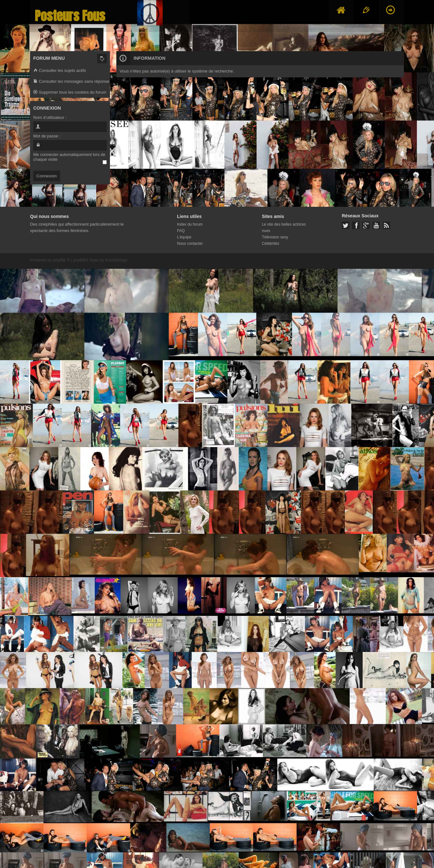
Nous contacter (190, 244)
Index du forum (190, 224)
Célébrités (270, 244)
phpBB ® (61, 260)
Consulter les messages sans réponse (71, 82)
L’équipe (184, 237)
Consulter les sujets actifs (60, 71)
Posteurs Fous (70, 16)
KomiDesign (116, 260)
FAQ (181, 231)
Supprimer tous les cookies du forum (70, 93)
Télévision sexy (275, 237)
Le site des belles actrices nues (284, 228)
